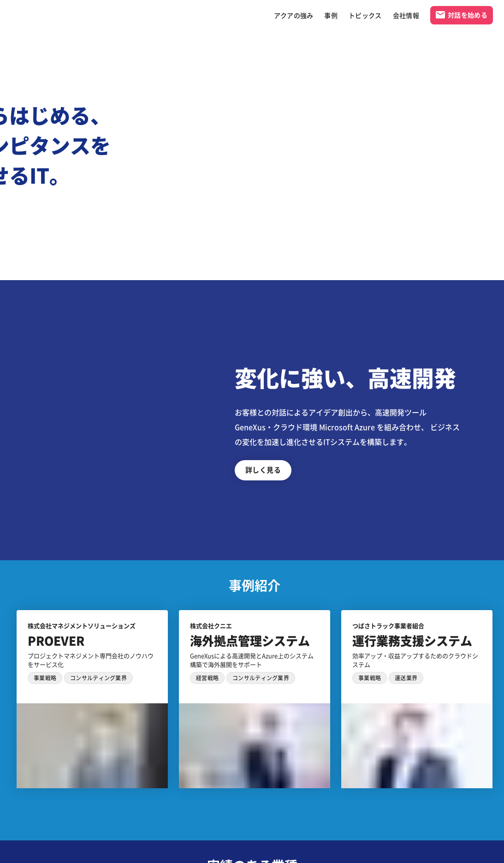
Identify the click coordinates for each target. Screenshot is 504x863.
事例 (331, 15)
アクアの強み (294, 15)
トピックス (365, 15)
